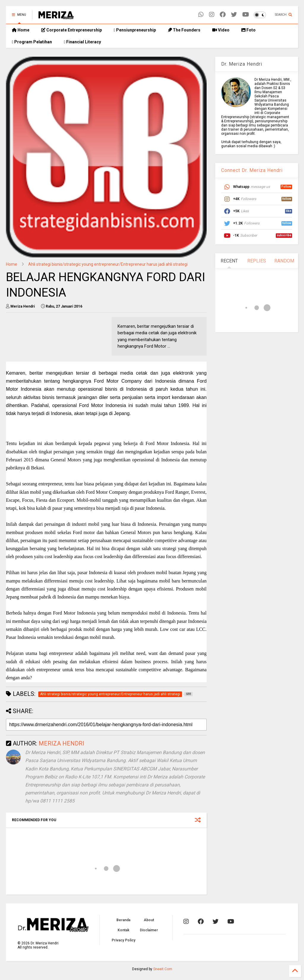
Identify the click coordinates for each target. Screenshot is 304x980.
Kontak (123, 930)
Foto (248, 30)
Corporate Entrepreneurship (72, 30)
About (149, 920)
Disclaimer (149, 930)
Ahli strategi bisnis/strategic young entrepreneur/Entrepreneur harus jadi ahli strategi (108, 264)
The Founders (184, 30)
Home (21, 30)
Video (221, 30)
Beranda (123, 920)
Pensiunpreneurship (135, 30)
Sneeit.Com (163, 969)
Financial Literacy (82, 42)
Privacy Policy (123, 940)
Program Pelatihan (32, 42)
